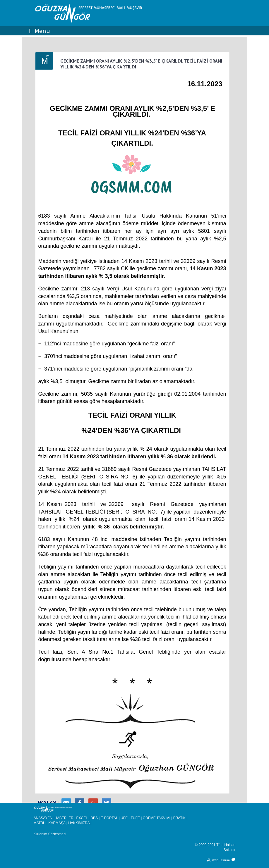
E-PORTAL (109, 818)
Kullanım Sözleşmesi (50, 834)
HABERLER (64, 818)
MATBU (40, 823)
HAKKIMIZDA (79, 823)
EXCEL (82, 818)
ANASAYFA (43, 818)
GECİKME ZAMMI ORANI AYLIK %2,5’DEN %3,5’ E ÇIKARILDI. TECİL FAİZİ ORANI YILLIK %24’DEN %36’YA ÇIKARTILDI (141, 64)
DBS (94, 818)
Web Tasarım (221, 860)
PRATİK (179, 818)
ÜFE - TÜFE (130, 818)
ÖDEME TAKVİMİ (157, 818)
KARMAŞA (57, 823)
